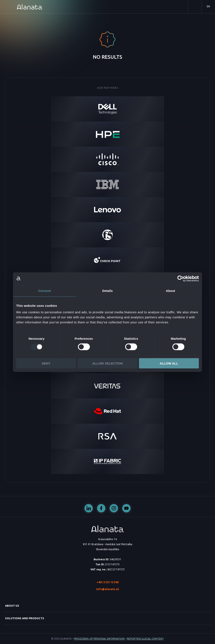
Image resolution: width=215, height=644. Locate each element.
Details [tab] (107, 291)
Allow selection (108, 363)
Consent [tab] (45, 291)
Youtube (126, 508)
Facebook (101, 508)
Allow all (169, 363)
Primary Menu (7, 7)
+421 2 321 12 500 (107, 582)
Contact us (195, 7)
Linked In (89, 508)
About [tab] (170, 291)
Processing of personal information (100, 639)
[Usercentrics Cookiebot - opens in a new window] (180, 278)
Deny (46, 363)
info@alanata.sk (108, 589)
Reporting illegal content (145, 639)
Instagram (114, 508)
